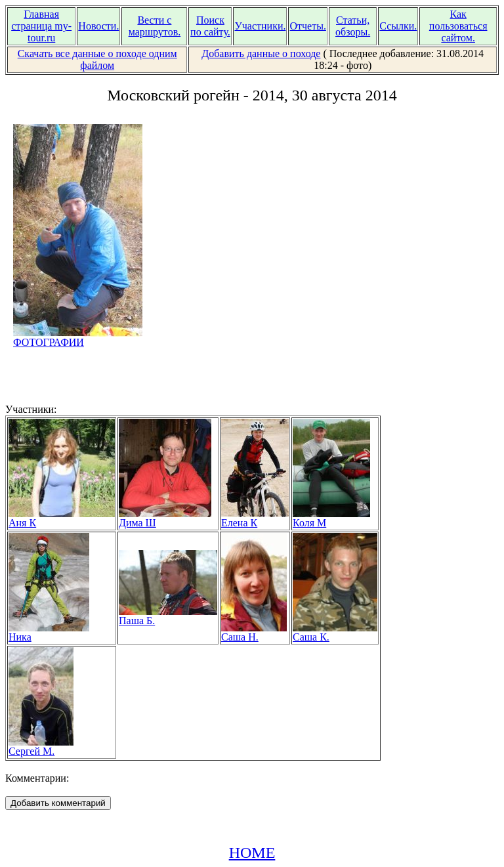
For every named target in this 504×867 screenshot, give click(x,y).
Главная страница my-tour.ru (41, 26)
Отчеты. (307, 26)
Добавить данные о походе (261, 53)
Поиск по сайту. (210, 26)
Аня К (62, 518)
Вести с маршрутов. (155, 26)
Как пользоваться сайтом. (458, 26)
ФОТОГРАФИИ (78, 338)
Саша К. (335, 632)
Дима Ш (165, 518)
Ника (49, 632)
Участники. (260, 26)
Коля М (331, 518)
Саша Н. (254, 632)
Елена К (255, 518)
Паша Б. (168, 616)
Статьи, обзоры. (353, 26)
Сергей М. (41, 747)
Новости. (98, 26)
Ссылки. (398, 26)
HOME (252, 853)
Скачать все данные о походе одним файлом (97, 59)
